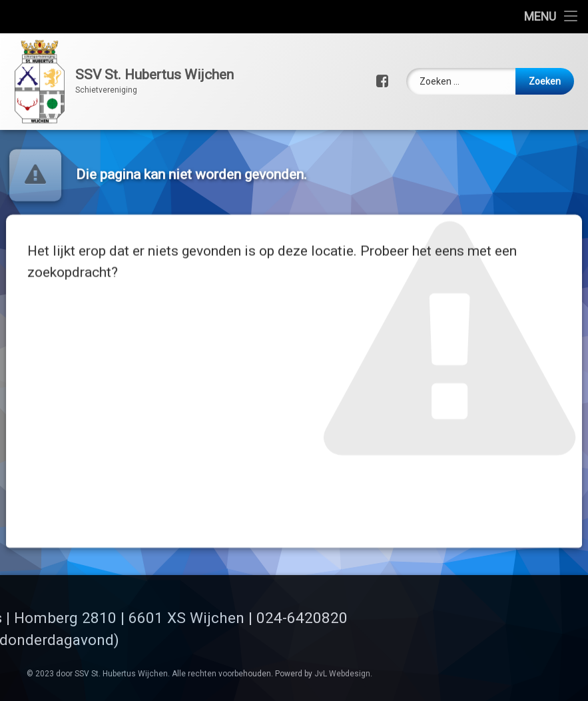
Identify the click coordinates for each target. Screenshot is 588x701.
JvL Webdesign (342, 674)
